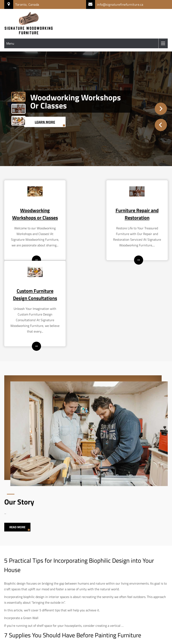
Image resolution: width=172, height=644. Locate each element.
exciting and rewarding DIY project (68, 580)
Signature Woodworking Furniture (86, 638)
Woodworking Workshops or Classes (76, 101)
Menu (10, 43)
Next (161, 109)
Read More (17, 459)
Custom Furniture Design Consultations (142, 218)
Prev (161, 125)
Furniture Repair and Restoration (86, 214)
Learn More (46, 122)
